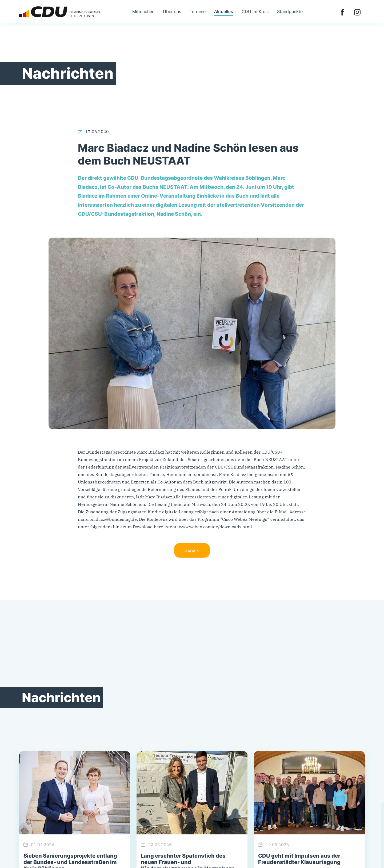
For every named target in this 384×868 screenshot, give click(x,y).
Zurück (192, 550)
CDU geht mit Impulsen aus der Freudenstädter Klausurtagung (299, 859)
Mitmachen (143, 11)
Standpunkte (290, 11)
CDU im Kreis (255, 11)
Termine (198, 11)
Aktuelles (224, 11)
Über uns (172, 11)
